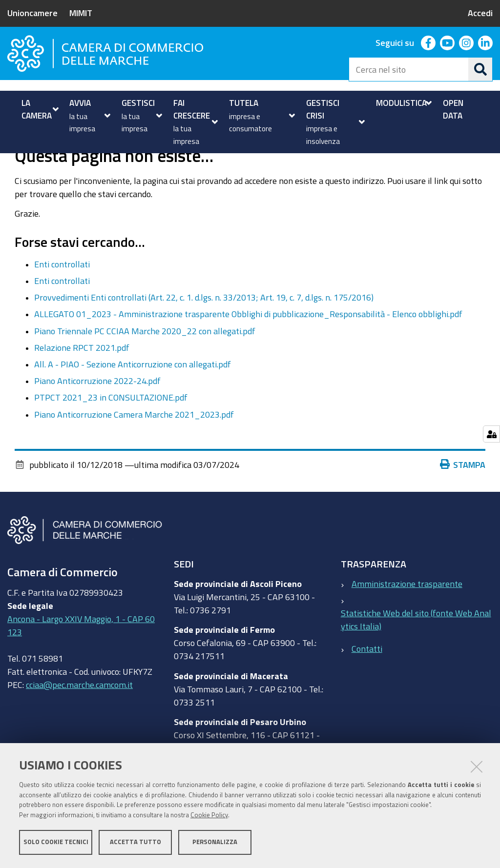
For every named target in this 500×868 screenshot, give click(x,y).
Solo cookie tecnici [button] (56, 842)
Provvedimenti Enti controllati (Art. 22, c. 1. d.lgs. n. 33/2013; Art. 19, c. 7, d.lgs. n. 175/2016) (204, 330)
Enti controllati (62, 297)
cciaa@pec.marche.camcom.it (79, 718)
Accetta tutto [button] (135, 842)
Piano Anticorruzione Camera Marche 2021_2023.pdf (134, 447)
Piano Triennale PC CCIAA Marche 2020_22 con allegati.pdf (145, 363)
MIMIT (81, 13)
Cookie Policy (209, 816)
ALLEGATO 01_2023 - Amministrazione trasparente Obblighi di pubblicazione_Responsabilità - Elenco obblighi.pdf (248, 347)
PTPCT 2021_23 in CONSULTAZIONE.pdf (111, 430)
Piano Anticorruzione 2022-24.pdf (97, 414)
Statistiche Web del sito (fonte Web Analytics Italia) (416, 652)
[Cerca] (480, 69)
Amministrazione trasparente (407, 616)
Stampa (463, 497)
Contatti (367, 682)
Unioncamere (32, 13)
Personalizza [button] (215, 842)
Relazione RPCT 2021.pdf (82, 380)
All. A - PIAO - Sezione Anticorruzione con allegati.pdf (133, 397)
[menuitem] (39, 109)
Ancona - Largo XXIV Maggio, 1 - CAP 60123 (81, 658)
